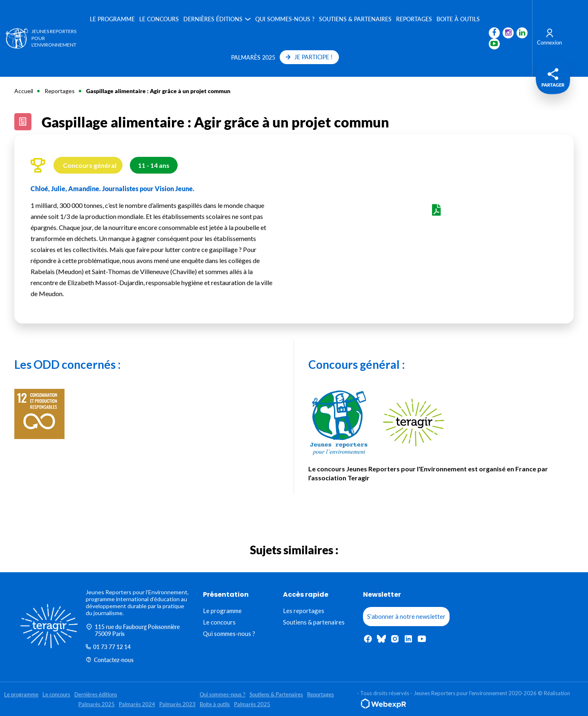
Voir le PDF (437, 219)
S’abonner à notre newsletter (406, 616)
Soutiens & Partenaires (355, 19)
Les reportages (304, 611)
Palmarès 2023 (177, 704)
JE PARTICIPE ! (309, 57)
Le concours (159, 19)
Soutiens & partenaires (314, 622)
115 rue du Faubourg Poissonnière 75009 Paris (133, 630)
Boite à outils (458, 19)
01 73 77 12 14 (108, 647)
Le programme (112, 19)
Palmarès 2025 (253, 57)
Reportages (414, 19)
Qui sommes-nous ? (285, 19)
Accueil (24, 91)
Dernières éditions (213, 19)
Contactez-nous (110, 660)
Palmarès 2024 (137, 704)
